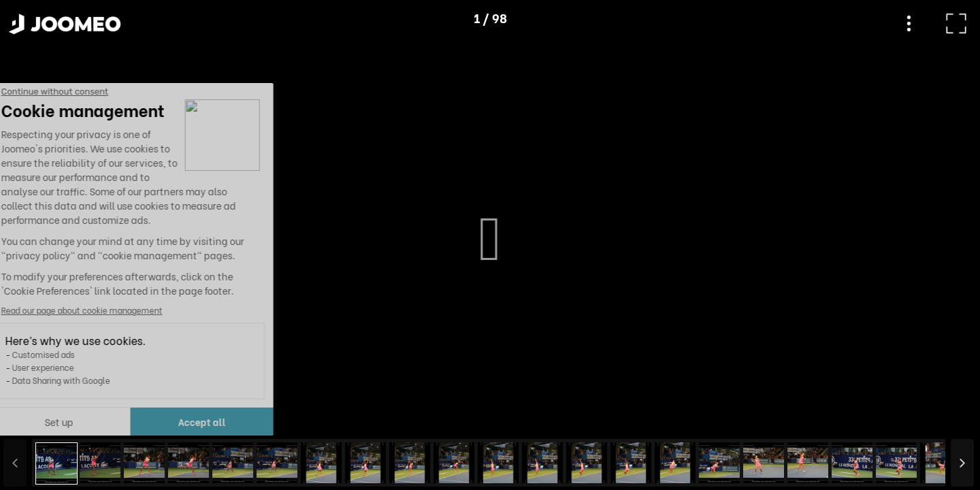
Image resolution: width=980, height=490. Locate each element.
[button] (36, 420)
